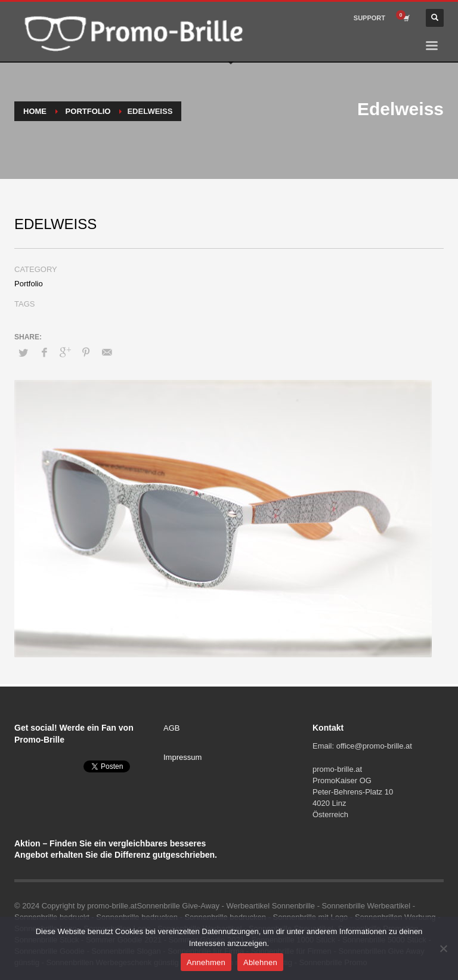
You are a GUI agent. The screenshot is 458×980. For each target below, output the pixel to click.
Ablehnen (260, 962)
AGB (171, 728)
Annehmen (206, 962)
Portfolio (29, 284)
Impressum (182, 757)
